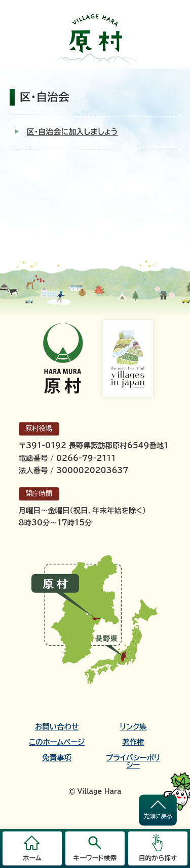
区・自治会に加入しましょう (72, 132)
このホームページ (57, 742)
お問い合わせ (57, 727)
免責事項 (57, 758)
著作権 (133, 742)
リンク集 (133, 727)
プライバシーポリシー (133, 761)
